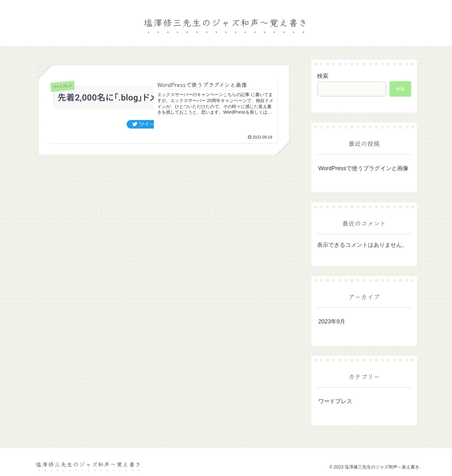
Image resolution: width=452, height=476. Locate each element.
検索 (323, 76)
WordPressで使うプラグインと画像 (363, 168)
